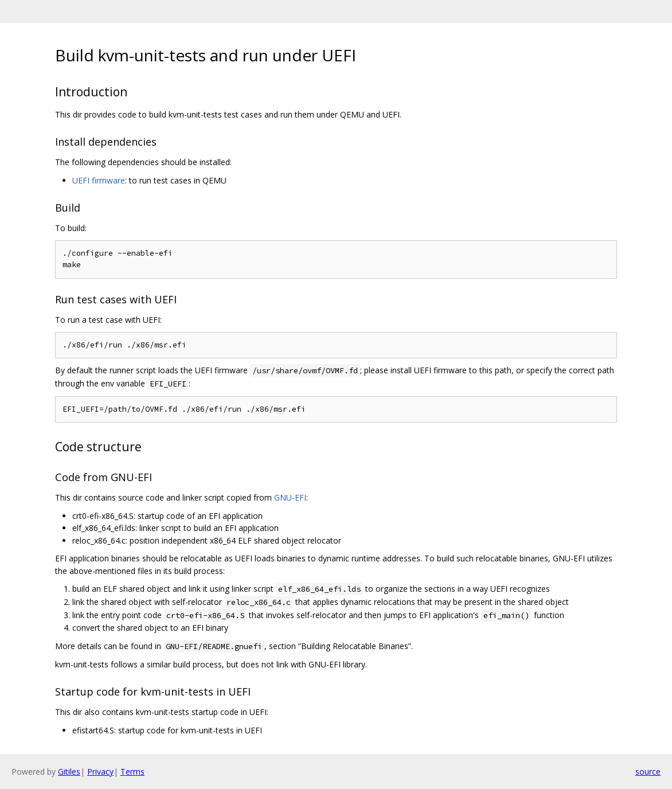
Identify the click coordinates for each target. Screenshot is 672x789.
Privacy (100, 772)
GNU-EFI (290, 497)
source (648, 772)
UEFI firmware (99, 180)
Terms (132, 772)
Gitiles (69, 772)
